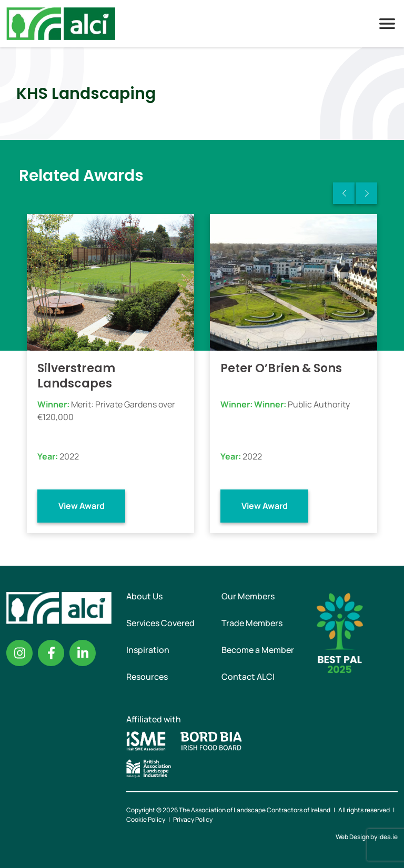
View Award (82, 506)
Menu (387, 24)
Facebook (51, 653)
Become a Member (258, 650)
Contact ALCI (248, 677)
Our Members (248, 596)
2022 (69, 456)
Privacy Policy (193, 819)
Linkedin (83, 653)
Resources (147, 677)
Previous (344, 193)
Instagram (19, 653)
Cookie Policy (146, 819)
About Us (144, 596)
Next (366, 193)
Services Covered (160, 623)
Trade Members (252, 623)
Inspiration (148, 650)
